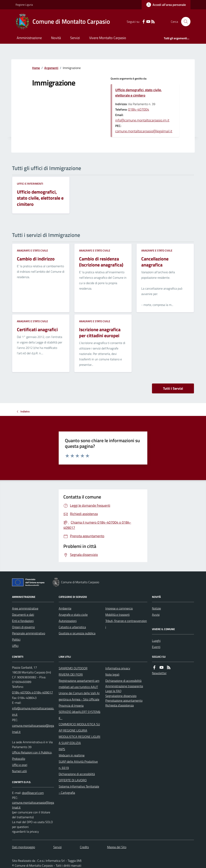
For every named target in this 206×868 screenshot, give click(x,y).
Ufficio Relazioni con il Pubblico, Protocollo (32, 755)
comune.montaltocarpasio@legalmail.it (144, 131)
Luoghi (156, 641)
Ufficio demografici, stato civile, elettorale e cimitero (138, 93)
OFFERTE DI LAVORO (73, 780)
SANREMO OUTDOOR (73, 668)
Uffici (15, 646)
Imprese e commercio (119, 608)
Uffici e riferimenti (30, 184)
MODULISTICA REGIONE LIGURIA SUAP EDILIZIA (79, 740)
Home (36, 68)
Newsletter (159, 673)
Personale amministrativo (29, 633)
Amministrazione (29, 38)
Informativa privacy (118, 668)
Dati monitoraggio (24, 847)
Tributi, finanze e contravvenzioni (126, 624)
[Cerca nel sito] (184, 22)
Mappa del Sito (117, 847)
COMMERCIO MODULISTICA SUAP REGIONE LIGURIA (79, 727)
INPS (62, 749)
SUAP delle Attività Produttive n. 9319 (78, 765)
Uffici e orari (20, 765)
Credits (84, 847)
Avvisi (156, 615)
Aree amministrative (25, 608)
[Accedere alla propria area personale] (166, 5)
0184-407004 (139, 109)
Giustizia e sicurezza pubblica (77, 633)
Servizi (75, 38)
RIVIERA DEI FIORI (71, 674)
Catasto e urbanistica (72, 627)
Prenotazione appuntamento (124, 700)
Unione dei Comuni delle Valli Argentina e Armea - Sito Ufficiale (79, 696)
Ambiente (65, 608)
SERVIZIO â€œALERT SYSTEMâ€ (79, 715)
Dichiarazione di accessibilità (77, 774)
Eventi (156, 647)
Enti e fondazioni (23, 621)
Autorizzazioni (68, 621)
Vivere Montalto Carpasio (108, 38)
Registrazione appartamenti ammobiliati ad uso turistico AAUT (79, 684)
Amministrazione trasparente (124, 686)
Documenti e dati (23, 615)
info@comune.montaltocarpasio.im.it (142, 120)
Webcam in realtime (72, 755)
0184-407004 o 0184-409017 (32, 692)
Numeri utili (19, 771)
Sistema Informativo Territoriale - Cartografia (79, 789)
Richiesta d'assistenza (120, 705)
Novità (56, 38)
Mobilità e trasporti (117, 615)
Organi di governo (23, 627)
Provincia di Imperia (71, 706)
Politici (16, 639)
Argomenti (51, 68)
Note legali (112, 674)
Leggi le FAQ (113, 691)
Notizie (156, 608)
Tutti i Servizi (173, 388)
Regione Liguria (24, 5)
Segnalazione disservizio (121, 696)
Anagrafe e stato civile (32, 250)
